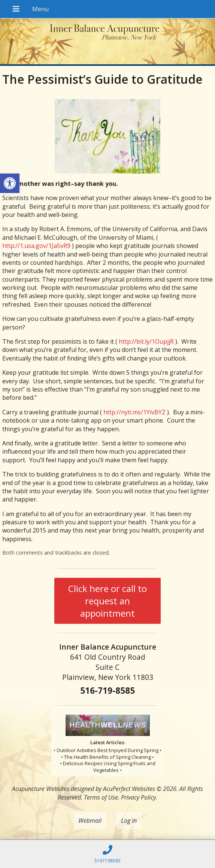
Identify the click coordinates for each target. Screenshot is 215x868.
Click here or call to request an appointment (107, 601)
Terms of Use (101, 797)
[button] (10, 183)
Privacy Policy (138, 797)
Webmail (90, 821)
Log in (129, 821)
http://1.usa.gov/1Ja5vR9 (36, 246)
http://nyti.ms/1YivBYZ (134, 412)
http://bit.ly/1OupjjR (146, 341)
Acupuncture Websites (41, 789)
